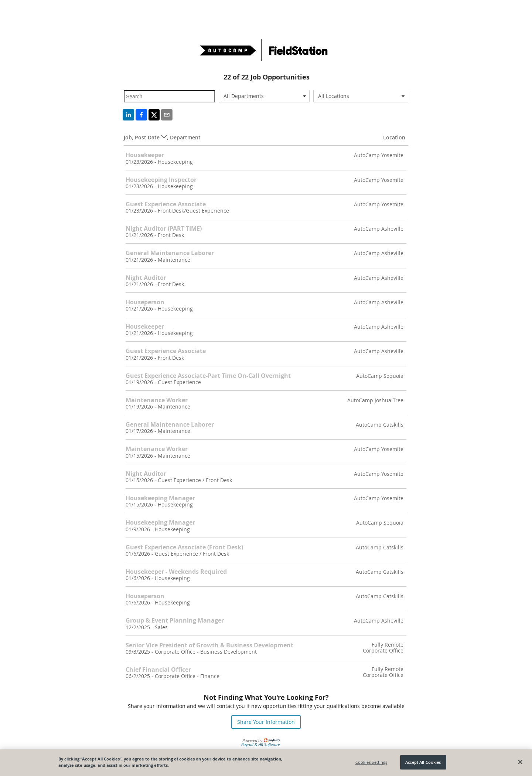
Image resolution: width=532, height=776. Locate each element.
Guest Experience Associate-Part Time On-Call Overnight (208, 376)
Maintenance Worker (157, 400)
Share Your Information (266, 722)
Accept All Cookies (423, 762)
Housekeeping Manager (160, 498)
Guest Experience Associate (166, 204)
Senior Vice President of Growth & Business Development (209, 645)
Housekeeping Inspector (161, 180)
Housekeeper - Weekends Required (176, 572)
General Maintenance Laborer (170, 253)
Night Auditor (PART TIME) (164, 228)
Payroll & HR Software (260, 744)
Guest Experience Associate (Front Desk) (184, 547)
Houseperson (145, 302)
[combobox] (264, 96)
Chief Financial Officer (158, 670)
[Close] (520, 762)
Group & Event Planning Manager (175, 620)
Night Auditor (146, 278)
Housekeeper (145, 155)
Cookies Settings (371, 762)
